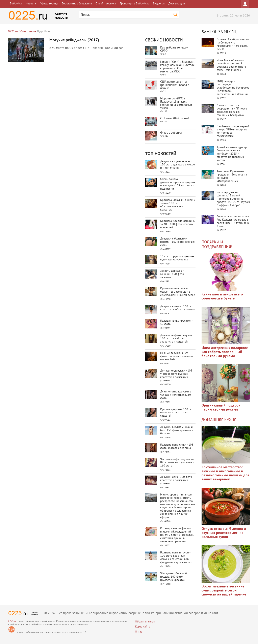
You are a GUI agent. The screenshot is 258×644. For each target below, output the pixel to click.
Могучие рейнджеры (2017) (74, 40)
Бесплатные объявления (77, 4)
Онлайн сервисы (106, 4)
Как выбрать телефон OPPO (174, 49)
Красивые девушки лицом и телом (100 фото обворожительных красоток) (178, 205)
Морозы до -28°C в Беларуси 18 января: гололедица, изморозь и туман (176, 104)
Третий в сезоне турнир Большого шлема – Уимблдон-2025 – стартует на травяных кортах (232, 154)
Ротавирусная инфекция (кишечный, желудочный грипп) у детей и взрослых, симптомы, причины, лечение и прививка (177, 535)
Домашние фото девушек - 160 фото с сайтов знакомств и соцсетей (177, 339)
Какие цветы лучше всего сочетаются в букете (222, 297)
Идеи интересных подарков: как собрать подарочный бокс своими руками (225, 352)
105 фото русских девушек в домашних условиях (177, 258)
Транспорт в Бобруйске (135, 4)
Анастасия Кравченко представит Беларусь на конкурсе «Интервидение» (232, 176)
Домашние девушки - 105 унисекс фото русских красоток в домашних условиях (176, 376)
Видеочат (159, 4)
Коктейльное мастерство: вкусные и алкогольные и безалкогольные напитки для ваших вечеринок (225, 473)
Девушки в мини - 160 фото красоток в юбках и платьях (178, 308)
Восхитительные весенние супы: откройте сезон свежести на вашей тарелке (224, 591)
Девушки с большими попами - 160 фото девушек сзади (178, 242)
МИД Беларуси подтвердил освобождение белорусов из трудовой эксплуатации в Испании (233, 88)
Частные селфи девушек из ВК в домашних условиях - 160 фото (177, 463)
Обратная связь (145, 622)
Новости (31, 4)
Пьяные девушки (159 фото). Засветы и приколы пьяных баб (177, 356)
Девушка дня (177, 4)
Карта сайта (143, 627)
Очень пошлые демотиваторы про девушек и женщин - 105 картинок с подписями (178, 184)
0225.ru (12, 621)
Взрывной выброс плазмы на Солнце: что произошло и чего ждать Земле (233, 44)
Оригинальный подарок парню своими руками (221, 408)
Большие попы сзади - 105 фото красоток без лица (177, 446)
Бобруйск (16, 4)
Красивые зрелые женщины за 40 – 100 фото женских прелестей (178, 224)
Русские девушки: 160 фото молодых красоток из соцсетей (178, 413)
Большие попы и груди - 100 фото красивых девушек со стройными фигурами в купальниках (176, 558)
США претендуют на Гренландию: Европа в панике (175, 85)
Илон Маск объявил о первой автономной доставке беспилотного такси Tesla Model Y (231, 65)
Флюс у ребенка (171, 133)
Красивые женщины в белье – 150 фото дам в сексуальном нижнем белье (178, 292)
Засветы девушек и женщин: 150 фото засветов (172, 274)
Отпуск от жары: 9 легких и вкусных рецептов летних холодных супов (224, 533)
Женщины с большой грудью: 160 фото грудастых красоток (174, 577)
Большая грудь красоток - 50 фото (176, 323)
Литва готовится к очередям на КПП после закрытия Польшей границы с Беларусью (232, 110)
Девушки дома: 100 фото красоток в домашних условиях (176, 480)
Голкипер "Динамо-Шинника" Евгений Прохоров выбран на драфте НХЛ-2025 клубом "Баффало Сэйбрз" (233, 199)
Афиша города (49, 4)
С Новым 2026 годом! (175, 119)
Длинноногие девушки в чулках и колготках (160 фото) (176, 395)
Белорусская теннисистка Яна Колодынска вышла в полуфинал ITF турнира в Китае (233, 221)
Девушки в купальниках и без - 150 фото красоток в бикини (177, 430)
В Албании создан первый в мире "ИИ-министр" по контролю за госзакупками (233, 131)
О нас (139, 632)
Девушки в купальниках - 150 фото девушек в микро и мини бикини (178, 165)
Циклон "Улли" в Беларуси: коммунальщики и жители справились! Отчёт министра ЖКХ (178, 67)
